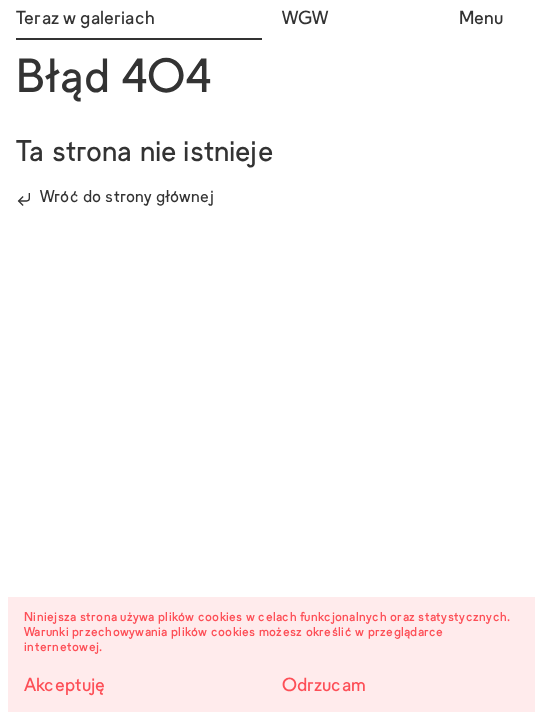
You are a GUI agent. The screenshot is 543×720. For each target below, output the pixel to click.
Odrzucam (324, 686)
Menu (481, 19)
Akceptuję (65, 686)
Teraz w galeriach (85, 19)
